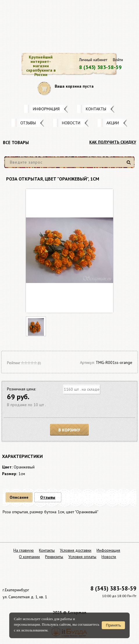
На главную (24, 550)
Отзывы (28, 123)
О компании (29, 557)
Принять (113, 625)
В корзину (69, 430)
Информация (46, 109)
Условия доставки (76, 550)
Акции (113, 123)
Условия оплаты (82, 557)
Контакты (96, 109)
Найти (130, 165)
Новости (71, 123)
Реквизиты (54, 557)
